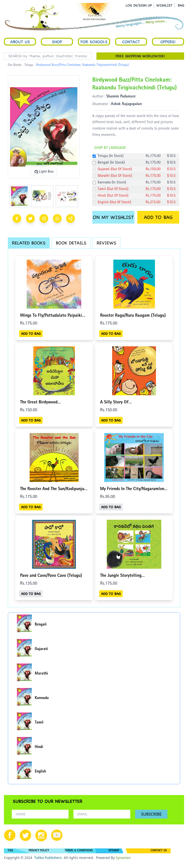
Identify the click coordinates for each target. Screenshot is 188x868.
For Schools (94, 42)
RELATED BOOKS (29, 243)
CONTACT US (159, 851)
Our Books (15, 65)
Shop (57, 42)
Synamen (123, 858)
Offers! (168, 42)
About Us (20, 42)
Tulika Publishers (48, 858)
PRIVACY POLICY (39, 851)
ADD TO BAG (158, 217)
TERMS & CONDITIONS (79, 851)
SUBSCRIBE (151, 814)
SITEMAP (114, 851)
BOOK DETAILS (71, 243)
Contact (131, 42)
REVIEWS (106, 243)
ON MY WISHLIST (113, 217)
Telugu (29, 65)
